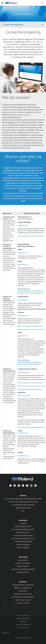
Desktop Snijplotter (23, 527)
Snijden (23, 524)
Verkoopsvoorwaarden (23, 625)
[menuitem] (42, 3)
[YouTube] (31, 485)
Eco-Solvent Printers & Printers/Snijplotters (23, 499)
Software (23, 557)
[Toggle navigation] (2, 3)
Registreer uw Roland (23, 594)
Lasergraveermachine (23, 542)
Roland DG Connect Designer (23, 569)
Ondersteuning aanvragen (23, 585)
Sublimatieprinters (23, 508)
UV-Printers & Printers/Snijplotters (23, 502)
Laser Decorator (23, 545)
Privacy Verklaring (23, 615)
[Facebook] (15, 485)
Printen (23, 496)
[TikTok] (23, 485)
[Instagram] (19, 485)
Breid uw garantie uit (23, 588)
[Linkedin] (36, 485)
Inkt (23, 511)
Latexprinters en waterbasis (23, 505)
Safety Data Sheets (23, 600)
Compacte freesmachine (23, 536)
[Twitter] (27, 485)
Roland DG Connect (23, 563)
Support (23, 582)
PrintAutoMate (23, 566)
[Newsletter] (10, 485)
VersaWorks (23, 560)
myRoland (23, 591)
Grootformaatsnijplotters (23, 530)
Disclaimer (23, 622)
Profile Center (23, 603)
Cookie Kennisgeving (13, 25)
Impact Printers (23, 548)
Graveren (23, 520)
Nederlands (6, 633)
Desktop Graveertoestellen (23, 539)
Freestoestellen (23, 533)
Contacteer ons (23, 628)
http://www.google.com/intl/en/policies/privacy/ (31, 236)
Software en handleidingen (23, 597)
